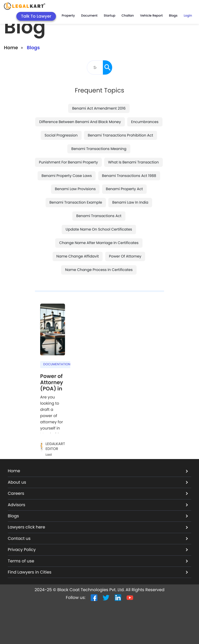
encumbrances (145, 122)
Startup (109, 16)
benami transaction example (76, 202)
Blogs (173, 16)
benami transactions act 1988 (129, 176)
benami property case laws (67, 176)
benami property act (125, 189)
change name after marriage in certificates (99, 243)
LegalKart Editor (55, 446)
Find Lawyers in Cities (98, 572)
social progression (61, 135)
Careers (98, 493)
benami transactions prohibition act (120, 135)
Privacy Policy (98, 550)
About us (98, 482)
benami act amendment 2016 (99, 108)
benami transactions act (99, 216)
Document (89, 16)
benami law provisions (75, 189)
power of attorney (125, 256)
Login (188, 16)
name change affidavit (78, 256)
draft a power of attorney (49, 416)
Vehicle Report (151, 16)
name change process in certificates (99, 270)
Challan (128, 16)
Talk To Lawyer (36, 16)
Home (11, 48)
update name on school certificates (99, 229)
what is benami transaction (133, 162)
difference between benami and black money (80, 122)
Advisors (98, 505)
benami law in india (130, 202)
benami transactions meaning (99, 149)
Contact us (98, 538)
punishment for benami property (68, 162)
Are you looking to (50, 400)
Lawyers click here (98, 527)
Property (68, 16)
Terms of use (98, 561)
